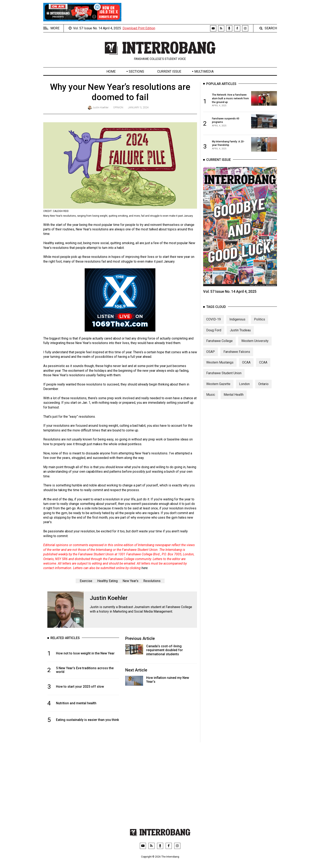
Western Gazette (218, 384)
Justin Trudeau (240, 330)
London (244, 384)
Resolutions (152, 581)
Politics (260, 320)
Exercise (86, 581)
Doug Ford (214, 330)
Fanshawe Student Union (224, 373)
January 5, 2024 (138, 107)
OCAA (246, 362)
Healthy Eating (107, 581)
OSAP (211, 352)
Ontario (263, 384)
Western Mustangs (220, 362)
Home (111, 71)
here (145, 568)
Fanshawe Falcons (237, 352)
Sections (136, 71)
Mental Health (234, 395)
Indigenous (237, 320)
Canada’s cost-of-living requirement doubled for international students (165, 650)
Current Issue (169, 71)
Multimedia (204, 71)
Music (211, 395)
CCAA (263, 362)
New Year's (130, 581)
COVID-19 (214, 320)
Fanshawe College (219, 341)
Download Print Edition (139, 28)
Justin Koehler (100, 107)
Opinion (118, 107)
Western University (255, 341)
